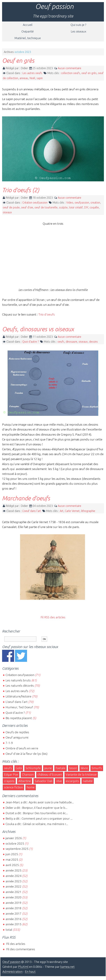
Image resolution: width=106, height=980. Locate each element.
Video (70, 202)
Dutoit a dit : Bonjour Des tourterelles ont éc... (37, 813)
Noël (32, 78)
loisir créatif (76, 207)
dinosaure (71, 342)
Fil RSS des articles (53, 617)
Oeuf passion (54, 6)
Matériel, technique (28, 38)
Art (62, 511)
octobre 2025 (15, 843)
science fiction (13, 787)
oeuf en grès (89, 73)
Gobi (19, 768)
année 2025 (14, 870)
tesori (73, 768)
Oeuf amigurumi (17, 737)
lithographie (88, 511)
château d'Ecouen (50, 774)
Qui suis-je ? (78, 25)
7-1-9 (9, 743)
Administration (12, 972)
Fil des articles (15, 944)
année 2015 (14, 924)
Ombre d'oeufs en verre (22, 748)
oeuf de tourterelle (46, 207)
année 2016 (14, 919)
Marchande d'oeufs (26, 498)
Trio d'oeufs (47, 314)
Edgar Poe (11, 774)
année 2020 (14, 897)
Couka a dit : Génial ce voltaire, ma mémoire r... (37, 824)
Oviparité (28, 31)
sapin (40, 78)
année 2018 (14, 908)
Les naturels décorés (20, 686)
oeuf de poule (11, 207)
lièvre (84, 768)
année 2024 (14, 876)
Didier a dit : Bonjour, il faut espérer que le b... (36, 808)
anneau (24, 78)
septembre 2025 (17, 849)
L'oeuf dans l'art (32, 511)
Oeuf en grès (18, 60)
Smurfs (97, 768)
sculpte (63, 207)
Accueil (28, 25)
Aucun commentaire (69, 68)
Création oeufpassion (35, 202)
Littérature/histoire (18, 696)
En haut (30, 972)
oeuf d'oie (27, 207)
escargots (72, 781)
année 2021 (14, 892)
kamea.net (67, 967)
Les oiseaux (79, 31)
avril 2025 (12, 865)
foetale (60, 768)
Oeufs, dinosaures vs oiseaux (38, 329)
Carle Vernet (72, 511)
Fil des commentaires (20, 949)
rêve (59, 781)
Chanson (28, 774)
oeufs (61, 342)
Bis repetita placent (19, 718)
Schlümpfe (33, 768)
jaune (48, 768)
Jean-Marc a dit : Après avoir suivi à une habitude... (40, 802)
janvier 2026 (14, 838)
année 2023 (14, 881)
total (9, 930)
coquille (94, 207)
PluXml (23, 967)
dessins (93, 342)
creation (95, 202)
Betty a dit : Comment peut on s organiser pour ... (39, 818)
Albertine (25, 781)
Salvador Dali (43, 781)
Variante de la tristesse (81, 774)
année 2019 (14, 903)
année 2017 (14, 914)
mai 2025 (12, 860)
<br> (53, 258)
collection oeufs (71, 73)
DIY (86, 207)
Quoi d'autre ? (31, 342)
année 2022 (14, 886)
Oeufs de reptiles (17, 732)
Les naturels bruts (18, 680)
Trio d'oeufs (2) (21, 190)
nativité (88, 781)
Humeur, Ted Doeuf (19, 707)
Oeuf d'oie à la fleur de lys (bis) (26, 754)
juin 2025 (12, 854)
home (31, 787)
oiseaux (7, 212)
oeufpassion (82, 202)
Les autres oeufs (32, 73)
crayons (9, 781)
